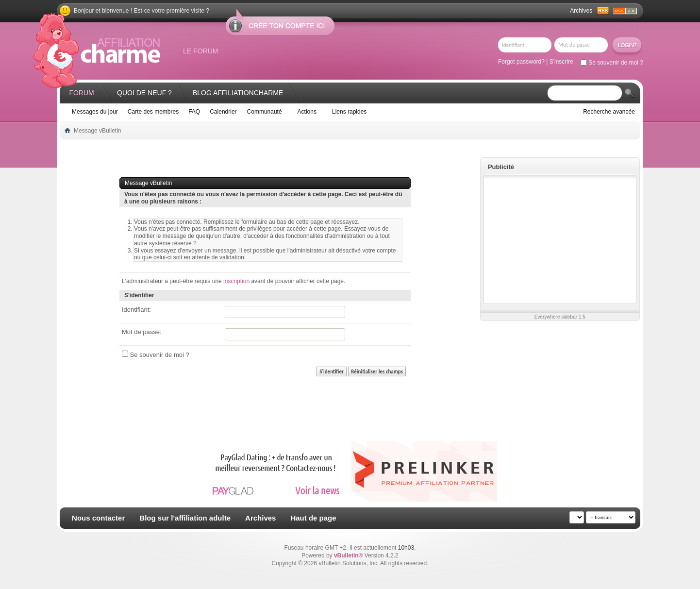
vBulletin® (349, 555)
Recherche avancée (609, 112)
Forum (81, 93)
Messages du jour (95, 112)
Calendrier (223, 112)
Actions (307, 112)
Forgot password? (521, 62)
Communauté (265, 112)
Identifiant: (136, 310)
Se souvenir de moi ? (612, 63)
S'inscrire (561, 62)
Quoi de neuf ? (144, 93)
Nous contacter (98, 518)
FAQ (194, 112)
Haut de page (313, 518)
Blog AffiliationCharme (238, 93)
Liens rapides (349, 112)
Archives (581, 11)
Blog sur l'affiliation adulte (185, 518)
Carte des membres (153, 112)
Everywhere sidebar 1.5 (560, 317)
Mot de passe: (142, 332)
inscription (236, 281)
